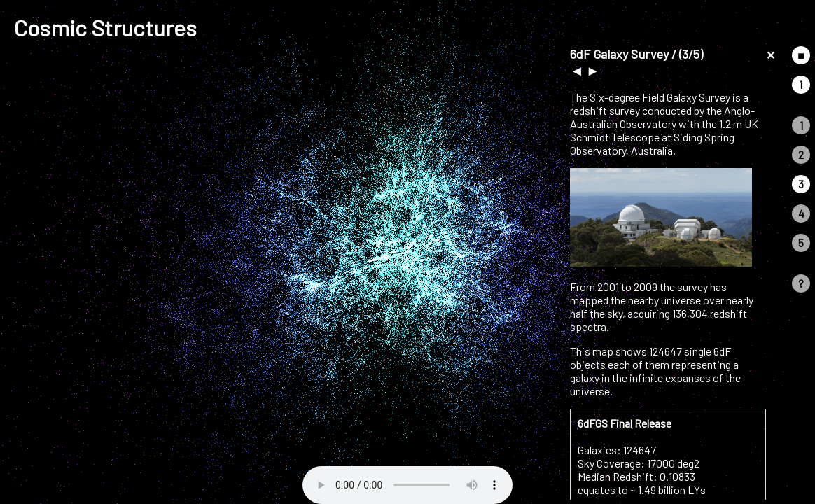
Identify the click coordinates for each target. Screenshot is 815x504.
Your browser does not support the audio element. (407, 485)
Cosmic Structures (105, 27)
